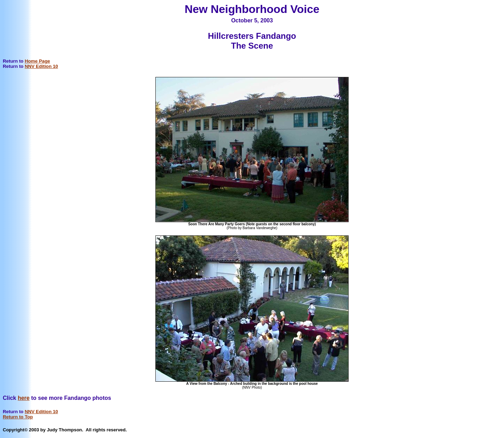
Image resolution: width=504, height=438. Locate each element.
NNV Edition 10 (41, 66)
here (24, 398)
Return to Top (18, 417)
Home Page (37, 61)
